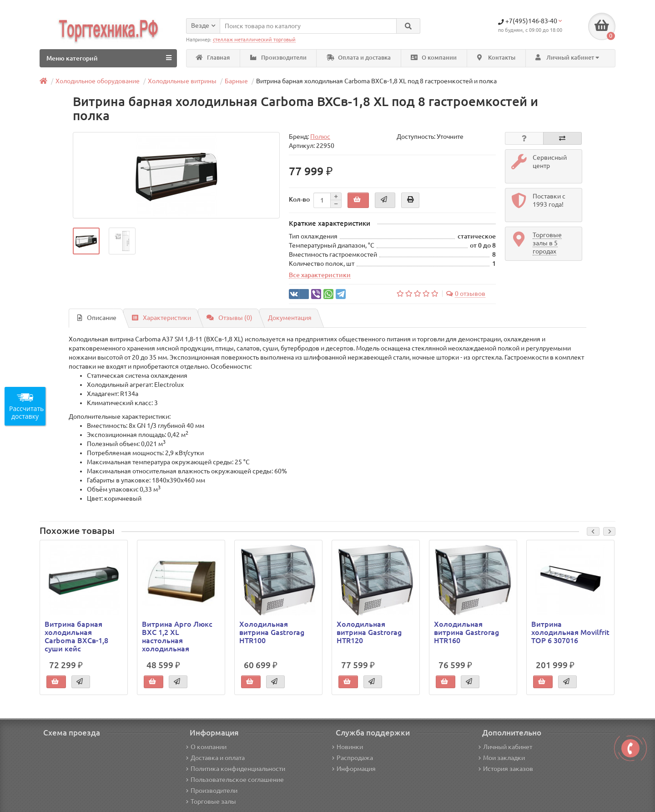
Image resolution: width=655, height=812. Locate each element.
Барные (236, 81)
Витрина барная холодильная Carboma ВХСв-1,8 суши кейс (76, 637)
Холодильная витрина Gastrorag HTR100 (272, 632)
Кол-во (299, 199)
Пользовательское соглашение (235, 780)
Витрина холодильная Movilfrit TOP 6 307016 (570, 632)
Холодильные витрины (182, 81)
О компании (434, 58)
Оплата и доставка (359, 58)
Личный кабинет (505, 747)
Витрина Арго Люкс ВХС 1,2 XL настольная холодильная (177, 637)
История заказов (506, 769)
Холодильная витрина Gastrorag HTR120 (369, 632)
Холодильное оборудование (98, 81)
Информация (354, 769)
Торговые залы (211, 802)
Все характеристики (320, 275)
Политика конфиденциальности (236, 769)
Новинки (348, 747)
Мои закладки (502, 758)
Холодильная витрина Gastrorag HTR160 (466, 632)
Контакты (496, 58)
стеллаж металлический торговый (254, 40)
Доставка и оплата (215, 758)
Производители (278, 58)
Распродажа (353, 758)
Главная (213, 58)
